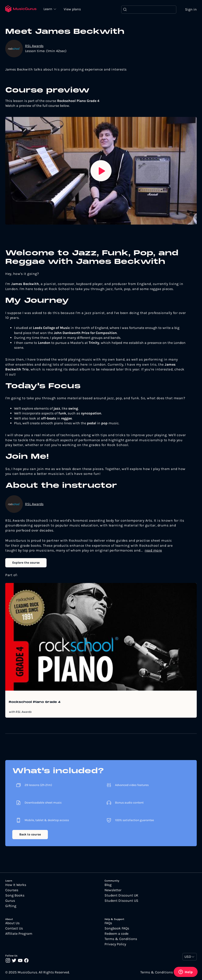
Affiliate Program (19, 934)
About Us (12, 923)
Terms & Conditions (121, 939)
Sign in (191, 9)
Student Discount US (121, 901)
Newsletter (113, 890)
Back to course (30, 834)
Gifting (11, 906)
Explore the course (26, 563)
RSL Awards (34, 46)
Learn (48, 9)
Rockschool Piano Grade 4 (35, 702)
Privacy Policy (115, 944)
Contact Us (14, 928)
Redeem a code (116, 934)
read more (153, 550)
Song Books (15, 895)
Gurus (10, 901)
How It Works (16, 885)
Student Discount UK (121, 895)
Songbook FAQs (117, 928)
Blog (108, 885)
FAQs (108, 923)
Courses (12, 890)
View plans (72, 9)
